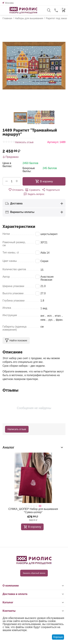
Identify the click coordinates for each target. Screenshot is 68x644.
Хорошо (58, 637)
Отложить (16, 190)
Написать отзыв (24, 142)
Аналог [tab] (33, 447)
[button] (51, 190)
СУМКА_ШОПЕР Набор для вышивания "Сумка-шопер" (33, 511)
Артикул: (53, 142)
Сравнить (33, 190)
